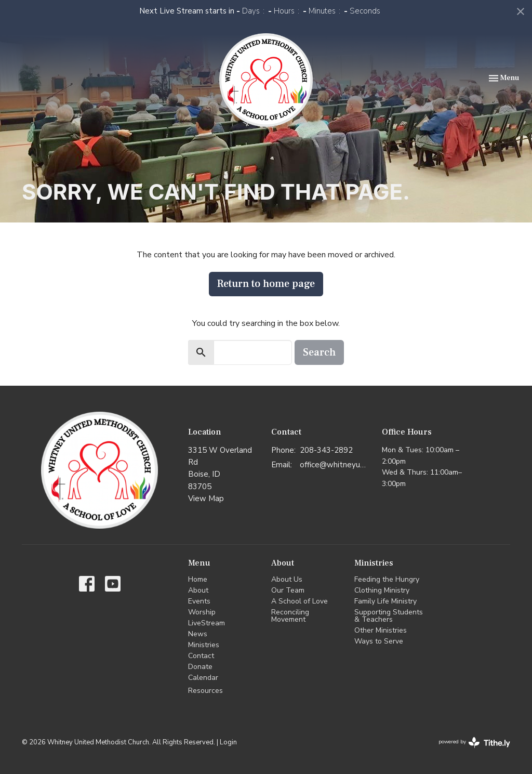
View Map (206, 498)
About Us (287, 579)
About (198, 590)
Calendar (203, 678)
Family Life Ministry (385, 601)
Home (198, 579)
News (198, 634)
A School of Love (300, 601)
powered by (474, 743)
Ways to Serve (379, 641)
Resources (205, 691)
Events (199, 601)
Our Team (288, 590)
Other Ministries (381, 630)
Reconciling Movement (290, 616)
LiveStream (207, 623)
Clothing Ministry (382, 590)
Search (319, 352)
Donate (200, 667)
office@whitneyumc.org (336, 465)
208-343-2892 (326, 450)
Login (228, 742)
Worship (202, 612)
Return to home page (266, 284)
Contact (201, 656)
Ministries (204, 645)
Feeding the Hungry (387, 579)
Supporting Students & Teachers (389, 616)
